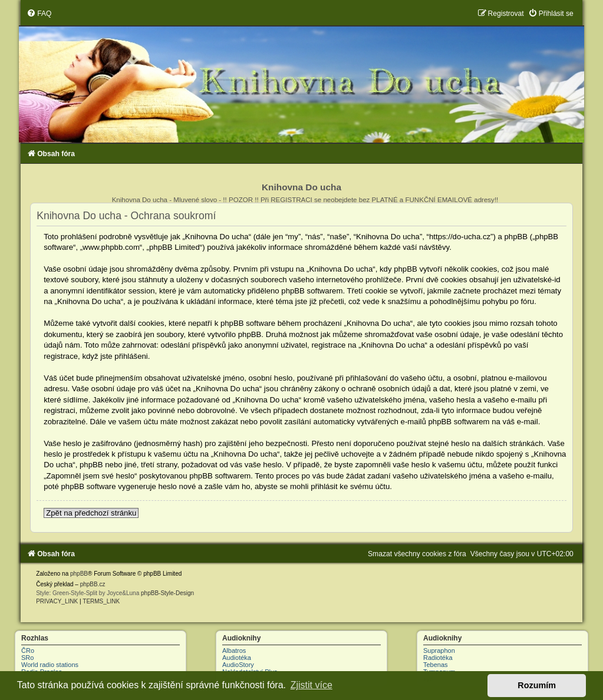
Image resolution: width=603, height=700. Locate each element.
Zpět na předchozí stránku (91, 513)
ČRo (28, 651)
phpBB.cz (93, 584)
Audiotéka (237, 658)
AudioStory (238, 665)
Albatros (234, 651)
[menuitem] (39, 14)
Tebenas (436, 665)
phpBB (79, 574)
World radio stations (50, 665)
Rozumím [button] (537, 685)
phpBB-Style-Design (167, 593)
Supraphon (439, 651)
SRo (27, 658)
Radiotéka (438, 658)
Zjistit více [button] (312, 685)
